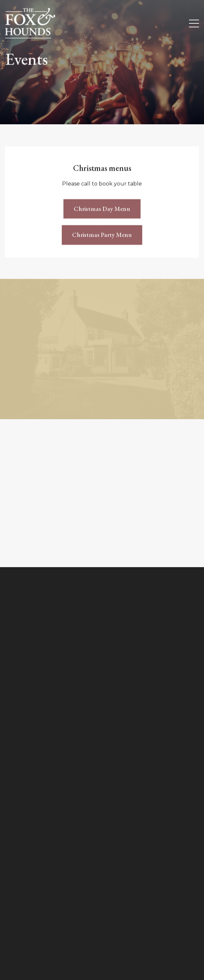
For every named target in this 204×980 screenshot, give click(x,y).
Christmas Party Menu (102, 236)
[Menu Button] (194, 23)
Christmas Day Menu (102, 210)
